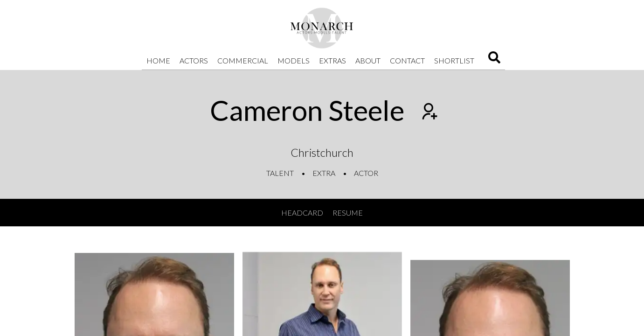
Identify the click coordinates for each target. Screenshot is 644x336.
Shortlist (454, 60)
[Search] (494, 60)
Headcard (302, 213)
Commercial (243, 60)
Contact (407, 60)
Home (158, 60)
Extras (332, 60)
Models (294, 60)
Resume (348, 213)
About (368, 60)
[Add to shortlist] (429, 112)
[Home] (322, 28)
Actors (194, 60)
